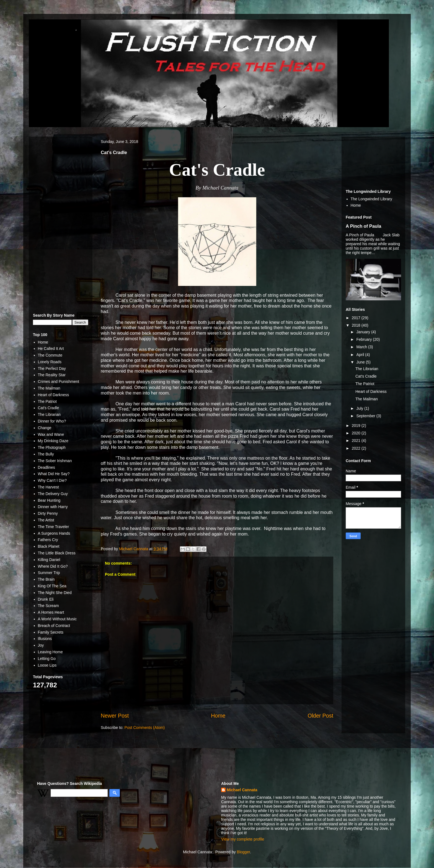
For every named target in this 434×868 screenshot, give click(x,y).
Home (218, 716)
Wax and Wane (51, 434)
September (366, 416)
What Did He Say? (54, 474)
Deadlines (46, 467)
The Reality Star (52, 375)
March (362, 347)
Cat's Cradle (49, 408)
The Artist (46, 520)
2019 (357, 426)
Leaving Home (50, 652)
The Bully (46, 454)
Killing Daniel (49, 560)
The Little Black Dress (57, 553)
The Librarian (49, 414)
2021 (357, 441)
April (361, 355)
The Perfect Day (52, 368)
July (360, 408)
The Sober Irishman (55, 461)
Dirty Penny (48, 513)
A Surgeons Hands (54, 533)
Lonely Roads (50, 362)
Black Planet (49, 546)
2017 (357, 318)
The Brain (46, 579)
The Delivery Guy (53, 494)
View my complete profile (243, 839)
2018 (357, 325)
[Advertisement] (61, 224)
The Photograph (52, 447)
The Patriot (47, 401)
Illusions (45, 639)
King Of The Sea (52, 586)
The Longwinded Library (371, 199)
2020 (357, 433)
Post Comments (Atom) (145, 728)
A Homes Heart (51, 612)
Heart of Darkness (54, 395)
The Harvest (48, 487)
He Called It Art (51, 349)
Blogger (243, 852)
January (364, 332)
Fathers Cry (48, 540)
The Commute (50, 355)
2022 (357, 448)
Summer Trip (49, 573)
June (361, 362)
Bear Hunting (49, 500)
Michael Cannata (242, 790)
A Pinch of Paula (363, 226)
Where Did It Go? (53, 566)
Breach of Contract (54, 626)
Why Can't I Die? (52, 480)
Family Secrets (51, 632)
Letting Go (47, 659)
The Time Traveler (54, 527)
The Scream (48, 606)
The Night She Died (55, 593)
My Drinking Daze (53, 441)
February (365, 339)
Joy (41, 645)
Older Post (320, 716)
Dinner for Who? (52, 421)
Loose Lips (47, 665)
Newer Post (115, 716)
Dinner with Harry (53, 507)
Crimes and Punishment (59, 381)
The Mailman (49, 388)
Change (45, 428)
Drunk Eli (46, 599)
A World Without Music (57, 619)
